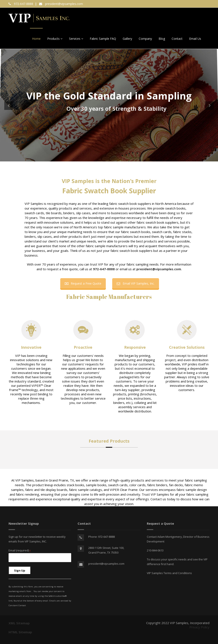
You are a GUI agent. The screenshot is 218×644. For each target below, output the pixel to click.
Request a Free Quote (83, 283)
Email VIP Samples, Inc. (136, 283)
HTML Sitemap (20, 632)
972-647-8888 (24, 4)
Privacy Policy (199, 627)
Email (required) (20, 550)
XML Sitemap (19, 623)
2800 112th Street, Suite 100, (106, 548)
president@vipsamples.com (64, 4)
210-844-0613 (155, 550)
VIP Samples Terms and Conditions (169, 573)
